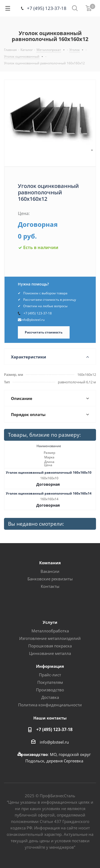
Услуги (50, 622)
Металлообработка (50, 631)
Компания (50, 563)
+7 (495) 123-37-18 (47, 8)
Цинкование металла (50, 653)
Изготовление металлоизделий (50, 638)
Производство (50, 690)
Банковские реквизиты (50, 579)
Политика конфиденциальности (50, 705)
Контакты (50, 586)
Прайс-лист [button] (50, 675)
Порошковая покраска (50, 646)
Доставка (50, 697)
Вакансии (50, 571)
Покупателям (50, 682)
